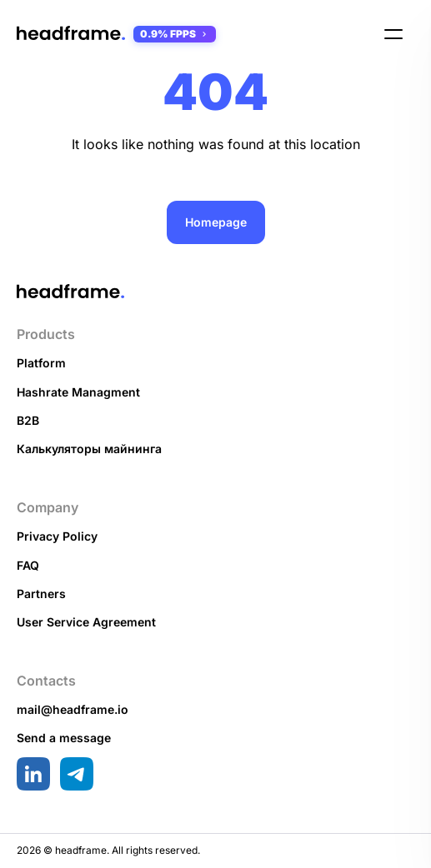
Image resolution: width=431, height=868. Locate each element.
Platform (41, 363)
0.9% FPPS (175, 34)
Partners (41, 594)
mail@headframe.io (73, 709)
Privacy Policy (57, 536)
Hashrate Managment (78, 392)
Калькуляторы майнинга (89, 449)
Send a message (64, 738)
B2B (28, 420)
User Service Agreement (86, 622)
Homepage (216, 222)
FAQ (28, 565)
